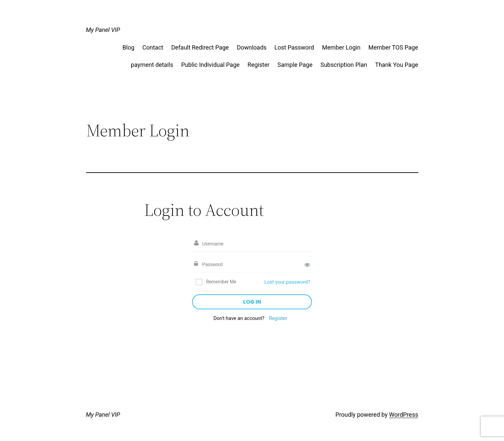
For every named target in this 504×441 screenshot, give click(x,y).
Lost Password (294, 47)
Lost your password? (287, 282)
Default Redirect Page (200, 47)
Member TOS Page (393, 47)
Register (258, 65)
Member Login (341, 47)
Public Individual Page (210, 65)
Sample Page (295, 65)
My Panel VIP (103, 30)
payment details (152, 65)
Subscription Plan (344, 65)
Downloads (252, 47)
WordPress (403, 415)
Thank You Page (397, 65)
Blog (129, 47)
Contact (153, 47)
